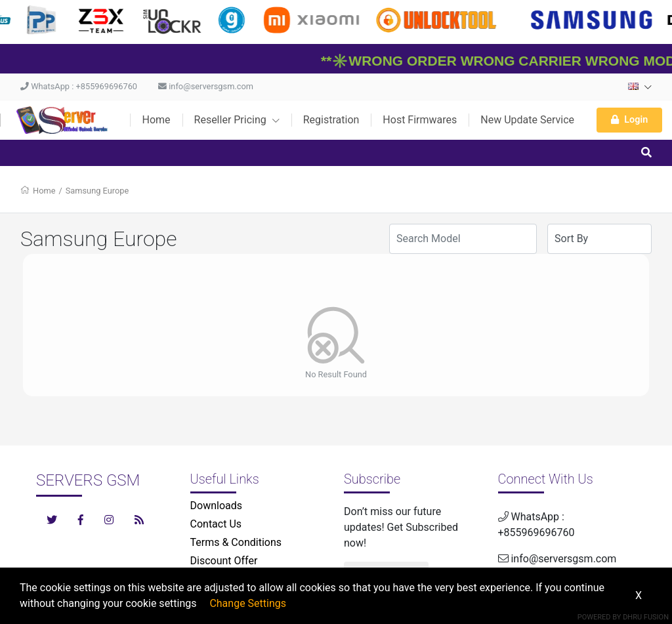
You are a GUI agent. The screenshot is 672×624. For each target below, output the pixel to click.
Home (156, 120)
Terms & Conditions (236, 542)
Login (629, 120)
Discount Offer (224, 561)
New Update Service (527, 120)
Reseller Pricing (237, 120)
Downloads (216, 506)
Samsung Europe (97, 191)
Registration (331, 120)
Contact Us (216, 524)
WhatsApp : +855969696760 (79, 86)
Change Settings (248, 603)
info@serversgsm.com (206, 86)
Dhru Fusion (646, 617)
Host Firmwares (420, 120)
